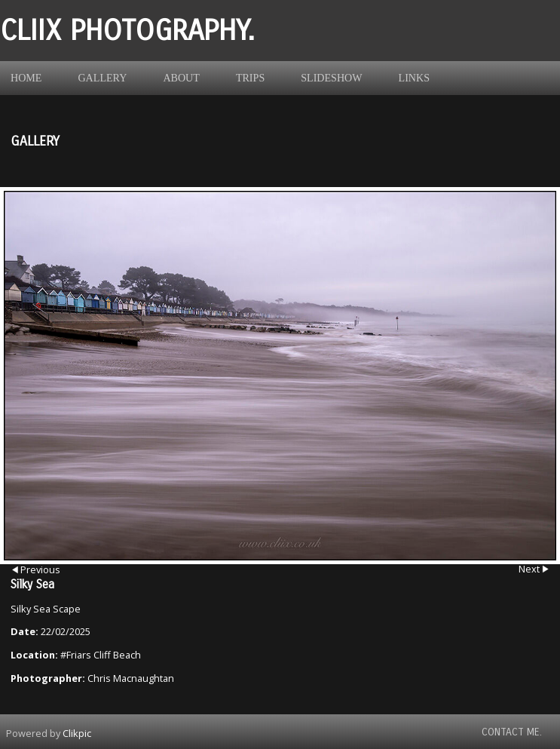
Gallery (102, 78)
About (181, 78)
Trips (250, 78)
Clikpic (77, 733)
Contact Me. (512, 732)
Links (414, 78)
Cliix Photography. (127, 31)
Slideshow (331, 78)
